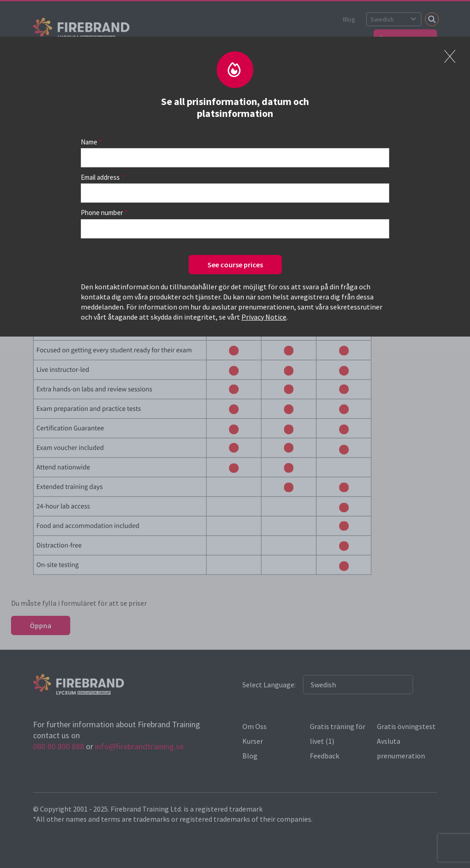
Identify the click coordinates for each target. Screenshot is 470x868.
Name (89, 142)
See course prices (235, 265)
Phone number (102, 213)
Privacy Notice (264, 317)
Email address (100, 177)
